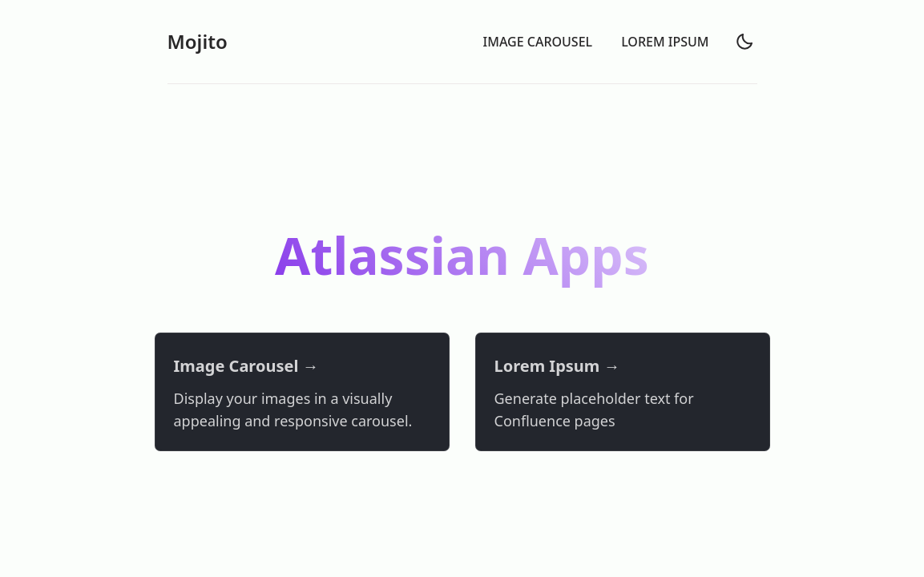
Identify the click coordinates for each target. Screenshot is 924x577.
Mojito (198, 41)
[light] (744, 42)
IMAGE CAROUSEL (538, 42)
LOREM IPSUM (665, 42)
